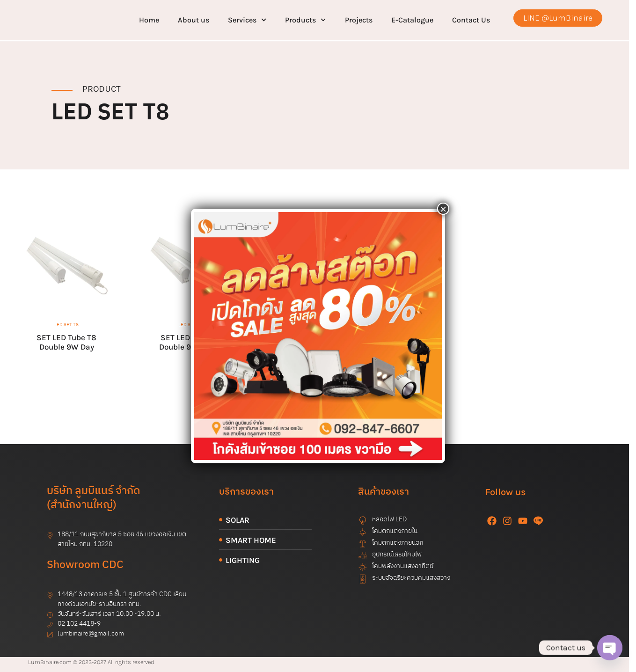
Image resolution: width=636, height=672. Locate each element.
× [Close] (443, 209)
